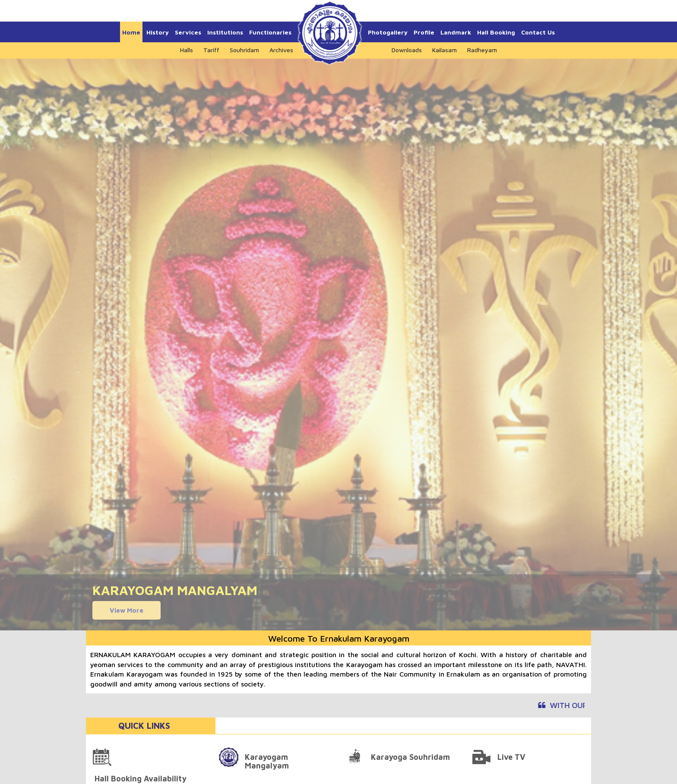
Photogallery (388, 32)
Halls (187, 50)
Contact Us (538, 32)
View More (127, 610)
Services (188, 32)
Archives (281, 50)
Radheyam (482, 50)
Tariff (211, 50)
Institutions (225, 32)
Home (131, 32)
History (158, 32)
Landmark (456, 32)
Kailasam (444, 50)
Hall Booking (496, 32)
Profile (424, 32)
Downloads (407, 50)
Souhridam (244, 50)
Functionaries (270, 32)
